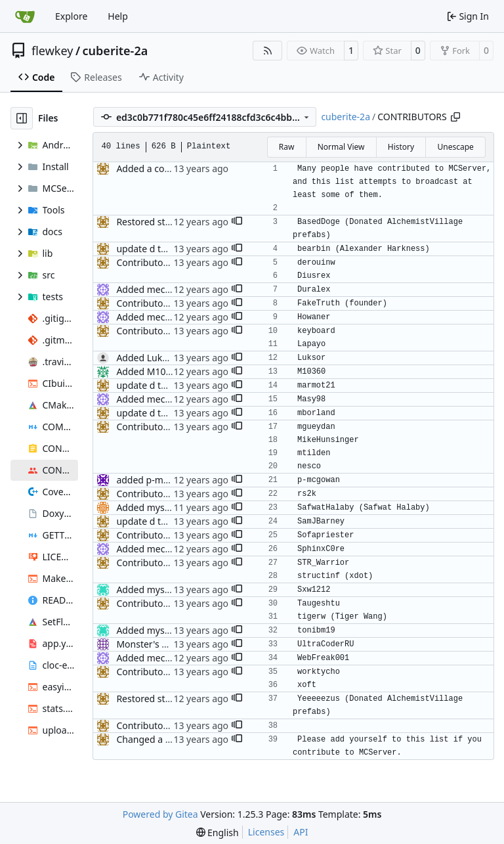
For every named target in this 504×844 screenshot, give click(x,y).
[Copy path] (455, 117)
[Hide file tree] (22, 118)
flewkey (52, 51)
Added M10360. (150, 371)
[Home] (25, 16)
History (401, 147)
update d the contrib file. (169, 249)
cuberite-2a (115, 51)
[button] (237, 222)
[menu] (218, 833)
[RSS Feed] (268, 51)
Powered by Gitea (160, 814)
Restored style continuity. (170, 222)
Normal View (341, 147)
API (301, 832)
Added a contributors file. (171, 168)
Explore (71, 16)
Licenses (266, 832)
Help (118, 16)
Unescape (455, 147)
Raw (287, 147)
